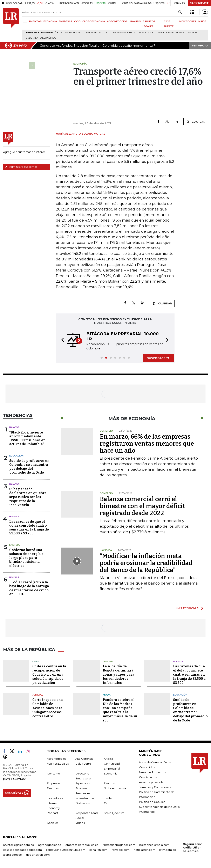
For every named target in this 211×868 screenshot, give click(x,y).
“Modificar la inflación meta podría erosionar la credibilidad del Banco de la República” (146, 563)
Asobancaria (73, 33)
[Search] (180, 12)
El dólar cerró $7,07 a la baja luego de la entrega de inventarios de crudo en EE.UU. (29, 588)
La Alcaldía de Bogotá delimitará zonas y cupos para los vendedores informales (119, 674)
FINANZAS (35, 21)
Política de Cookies (152, 802)
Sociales (53, 823)
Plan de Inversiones (171, 33)
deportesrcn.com (38, 855)
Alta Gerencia (84, 759)
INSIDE (202, 21)
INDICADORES (188, 21)
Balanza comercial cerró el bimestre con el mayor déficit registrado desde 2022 (142, 506)
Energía (14, 545)
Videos (80, 823)
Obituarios (82, 803)
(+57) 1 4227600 (14, 779)
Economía (111, 773)
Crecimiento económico (41, 38)
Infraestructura (124, 33)
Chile (36, 661)
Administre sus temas (21, 167)
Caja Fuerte (83, 764)
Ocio (107, 803)
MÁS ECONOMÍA (187, 608)
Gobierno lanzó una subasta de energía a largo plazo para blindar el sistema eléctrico (26, 558)
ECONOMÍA (50, 21)
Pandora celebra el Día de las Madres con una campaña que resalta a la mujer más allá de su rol (120, 710)
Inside (108, 798)
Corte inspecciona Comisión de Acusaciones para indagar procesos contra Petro (48, 708)
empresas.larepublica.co (82, 845)
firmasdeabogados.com (119, 845)
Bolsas (14, 517)
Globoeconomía (115, 788)
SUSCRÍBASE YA (158, 358)
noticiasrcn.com (144, 850)
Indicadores (55, 798)
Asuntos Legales (58, 764)
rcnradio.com (121, 850)
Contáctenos (148, 777)
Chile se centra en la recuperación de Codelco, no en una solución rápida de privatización (49, 674)
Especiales (83, 783)
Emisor (192, 33)
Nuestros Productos (152, 772)
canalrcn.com (98, 850)
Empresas (54, 783)
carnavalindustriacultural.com (66, 850)
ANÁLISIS (135, 21)
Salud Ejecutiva (114, 813)
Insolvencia (93, 33)
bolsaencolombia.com (154, 845)
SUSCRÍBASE (200, 3)
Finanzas (53, 788)
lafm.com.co (168, 850)
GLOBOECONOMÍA (94, 21)
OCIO (77, 21)
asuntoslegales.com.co (19, 845)
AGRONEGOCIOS (117, 21)
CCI (107, 33)
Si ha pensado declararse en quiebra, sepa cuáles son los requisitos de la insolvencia (28, 497)
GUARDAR (196, 122)
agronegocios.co (50, 845)
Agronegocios (57, 759)
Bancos (14, 427)
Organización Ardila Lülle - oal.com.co (193, 847)
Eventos (109, 783)
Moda (107, 695)
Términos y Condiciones (155, 787)
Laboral (108, 661)
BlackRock (146, 33)
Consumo (53, 773)
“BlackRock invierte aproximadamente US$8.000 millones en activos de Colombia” (27, 438)
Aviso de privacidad (152, 782)
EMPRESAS (66, 21)
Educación (16, 456)
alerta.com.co (12, 855)
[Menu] (25, 21)
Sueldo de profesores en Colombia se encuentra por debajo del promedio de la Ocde (29, 467)
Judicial (38, 695)
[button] (61, 340)
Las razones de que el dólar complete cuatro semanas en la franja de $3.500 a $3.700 (29, 528)
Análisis (109, 759)
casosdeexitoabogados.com (22, 850)
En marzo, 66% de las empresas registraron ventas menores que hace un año (147, 444)
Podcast (53, 813)
